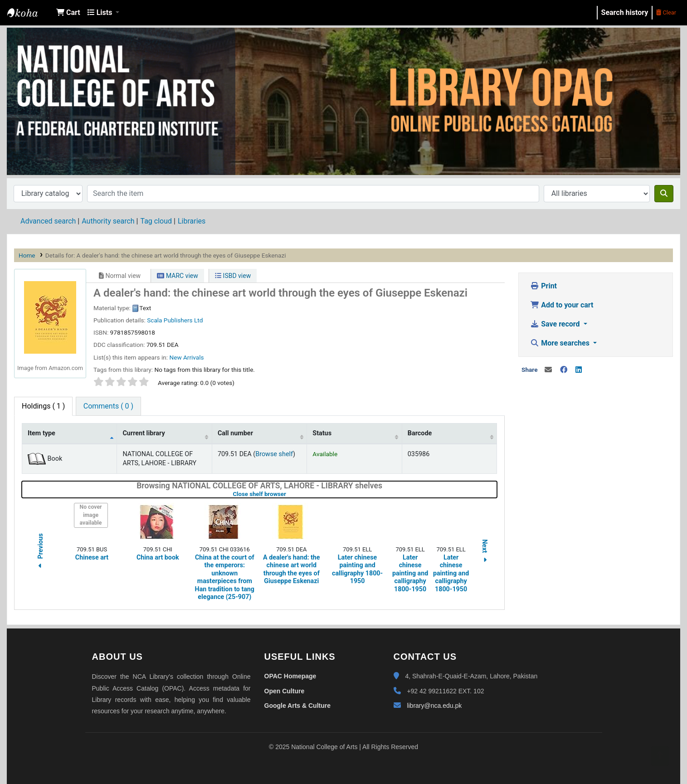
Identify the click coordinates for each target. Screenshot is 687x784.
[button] (68, 13)
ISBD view (233, 276)
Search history (625, 12)
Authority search (108, 221)
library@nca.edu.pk (434, 706)
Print (543, 286)
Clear (666, 12)
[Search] (664, 194)
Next (485, 552)
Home (27, 255)
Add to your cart (562, 305)
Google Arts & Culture (298, 706)
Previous (40, 552)
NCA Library (30, 13)
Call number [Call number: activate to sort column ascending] (235, 433)
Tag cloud (156, 221)
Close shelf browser (288, 494)
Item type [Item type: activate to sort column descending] (41, 433)
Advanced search (48, 221)
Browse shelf (274, 454)
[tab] (108, 406)
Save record (556, 324)
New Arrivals (186, 357)
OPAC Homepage (290, 676)
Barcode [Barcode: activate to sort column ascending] (420, 433)
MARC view (177, 276)
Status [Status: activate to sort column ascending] (322, 433)
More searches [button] (561, 343)
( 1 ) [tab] (43, 406)
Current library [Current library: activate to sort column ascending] (144, 433)
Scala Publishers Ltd (175, 320)
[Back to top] (660, 756)
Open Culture (285, 691)
